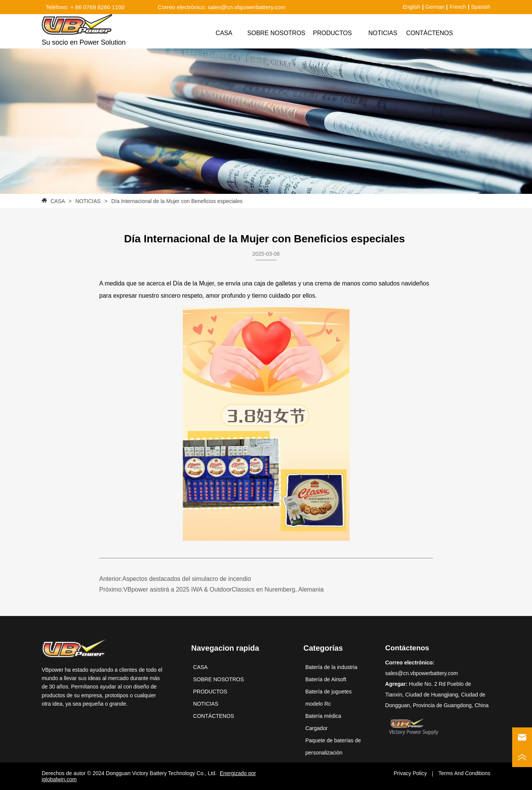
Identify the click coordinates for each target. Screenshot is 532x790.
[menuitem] (332, 33)
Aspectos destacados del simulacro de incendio (186, 579)
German (435, 7)
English (411, 7)
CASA (57, 201)
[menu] (327, 33)
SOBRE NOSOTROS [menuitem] (276, 33)
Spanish (481, 7)
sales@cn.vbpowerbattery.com (422, 673)
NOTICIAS (88, 201)
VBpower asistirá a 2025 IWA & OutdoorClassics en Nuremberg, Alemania (223, 589)
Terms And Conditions (464, 773)
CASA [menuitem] (224, 33)
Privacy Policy (410, 773)
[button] (332, 33)
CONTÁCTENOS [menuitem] (430, 33)
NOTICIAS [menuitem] (383, 33)
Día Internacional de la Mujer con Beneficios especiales (177, 201)
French (458, 7)
